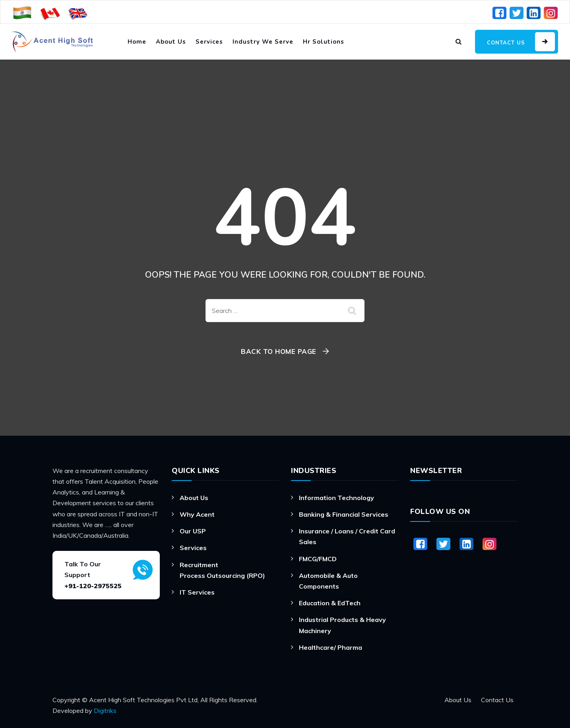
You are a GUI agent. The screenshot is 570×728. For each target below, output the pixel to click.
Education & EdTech (330, 603)
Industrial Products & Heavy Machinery (342, 625)
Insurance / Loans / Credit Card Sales (347, 536)
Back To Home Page (279, 351)
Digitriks (105, 711)
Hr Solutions (324, 42)
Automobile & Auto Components (328, 581)
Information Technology (336, 498)
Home (137, 42)
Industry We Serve (263, 42)
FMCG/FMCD (318, 559)
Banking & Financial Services (344, 514)
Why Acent (197, 514)
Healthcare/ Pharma (331, 647)
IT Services (197, 592)
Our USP (193, 531)
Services (209, 42)
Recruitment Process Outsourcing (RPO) (222, 570)
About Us (171, 42)
